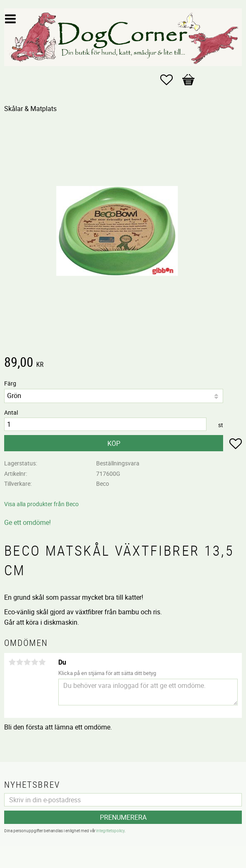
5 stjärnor (42, 662)
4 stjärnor (35, 662)
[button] (171, 80)
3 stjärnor (27, 662)
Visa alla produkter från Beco (41, 504)
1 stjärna (12, 662)
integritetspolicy (110, 831)
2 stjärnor (20, 662)
